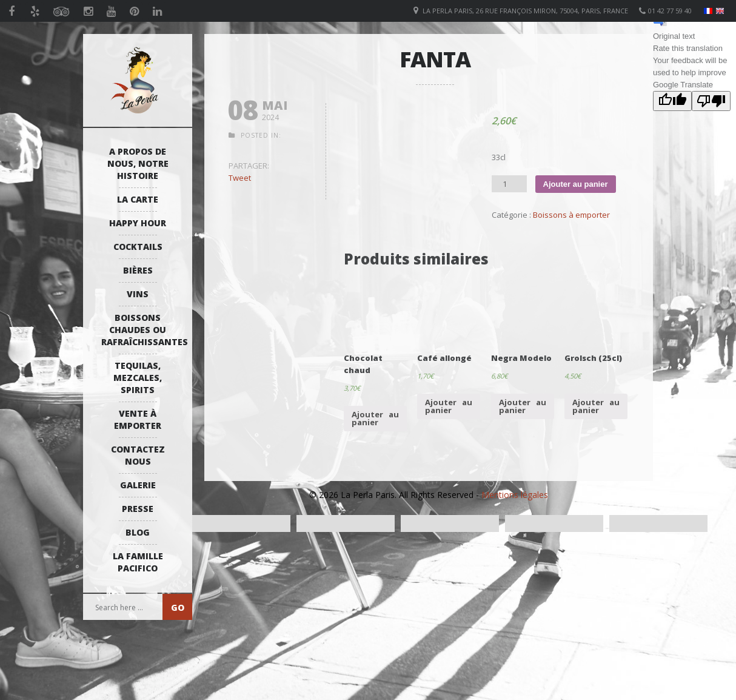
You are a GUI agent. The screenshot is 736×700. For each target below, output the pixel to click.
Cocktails (138, 247)
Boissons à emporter (571, 215)
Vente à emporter (138, 419)
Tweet (240, 178)
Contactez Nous (138, 455)
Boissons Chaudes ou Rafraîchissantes (141, 330)
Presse (138, 509)
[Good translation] (672, 101)
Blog (138, 532)
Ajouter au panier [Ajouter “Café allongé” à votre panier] (449, 406)
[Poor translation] (711, 101)
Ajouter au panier (576, 184)
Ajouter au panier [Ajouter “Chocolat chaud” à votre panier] (375, 418)
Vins (138, 294)
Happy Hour (138, 223)
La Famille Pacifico (138, 562)
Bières (138, 270)
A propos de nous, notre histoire (138, 163)
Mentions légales (515, 495)
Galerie (138, 485)
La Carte (138, 199)
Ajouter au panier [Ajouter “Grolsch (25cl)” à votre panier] (596, 406)
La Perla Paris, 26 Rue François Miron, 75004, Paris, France (525, 11)
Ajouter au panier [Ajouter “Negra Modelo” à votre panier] (523, 406)
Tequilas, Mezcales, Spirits (138, 378)
